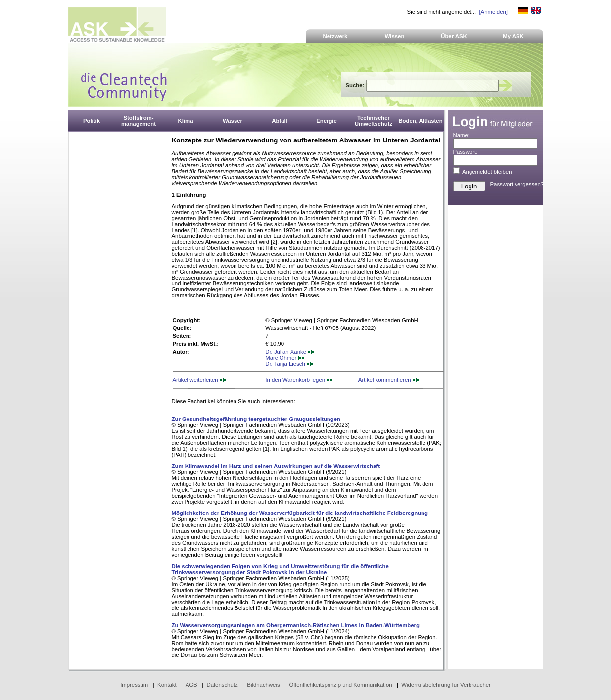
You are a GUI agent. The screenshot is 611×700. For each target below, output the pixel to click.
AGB (191, 685)
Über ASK (454, 36)
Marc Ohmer (285, 358)
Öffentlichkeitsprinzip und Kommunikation (340, 685)
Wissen (395, 36)
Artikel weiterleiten (199, 380)
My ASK (513, 36)
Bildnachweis (263, 685)
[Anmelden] (493, 12)
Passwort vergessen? (517, 184)
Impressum (134, 685)
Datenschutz (222, 685)
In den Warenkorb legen (299, 380)
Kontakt (167, 685)
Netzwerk (335, 36)
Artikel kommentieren (389, 380)
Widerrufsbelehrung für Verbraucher (446, 685)
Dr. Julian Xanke (290, 352)
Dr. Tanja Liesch (289, 364)
